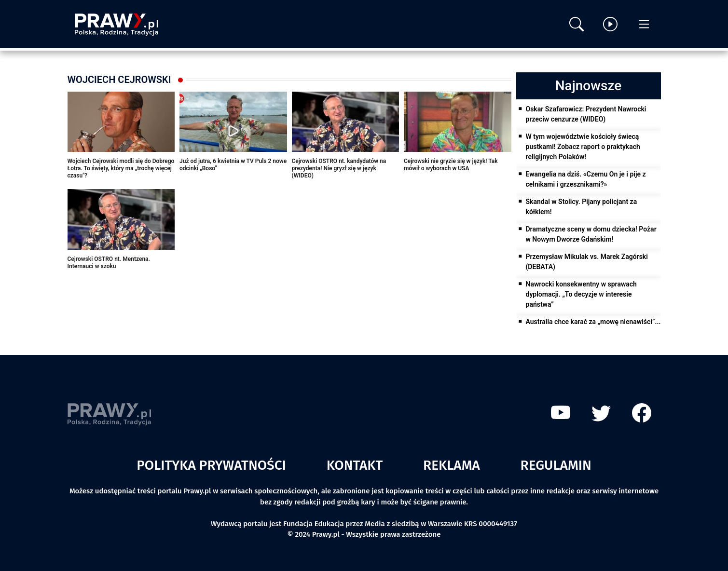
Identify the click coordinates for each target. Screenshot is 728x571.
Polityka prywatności (211, 465)
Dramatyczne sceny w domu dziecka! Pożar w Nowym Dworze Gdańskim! (591, 234)
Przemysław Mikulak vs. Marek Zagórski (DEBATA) (587, 262)
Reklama (452, 465)
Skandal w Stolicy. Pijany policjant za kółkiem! (582, 207)
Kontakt (355, 465)
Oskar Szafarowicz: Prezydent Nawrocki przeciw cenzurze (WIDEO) (586, 114)
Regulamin (556, 465)
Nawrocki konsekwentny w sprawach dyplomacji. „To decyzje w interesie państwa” (581, 294)
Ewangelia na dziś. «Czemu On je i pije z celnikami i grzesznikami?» (586, 179)
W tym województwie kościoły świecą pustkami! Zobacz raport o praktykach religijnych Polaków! (583, 147)
